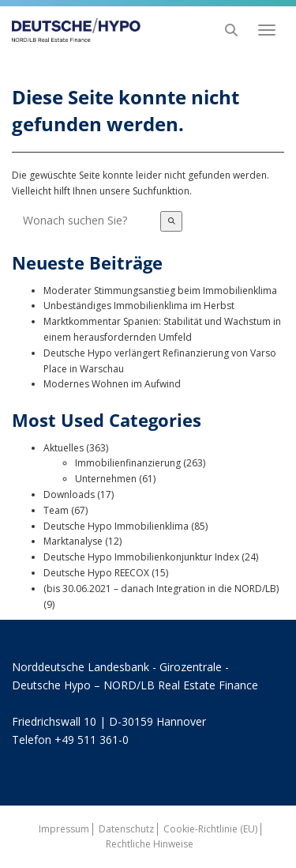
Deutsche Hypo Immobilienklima (116, 526)
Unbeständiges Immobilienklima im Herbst (139, 306)
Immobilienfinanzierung (128, 463)
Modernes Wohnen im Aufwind (112, 384)
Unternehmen (106, 479)
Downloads (69, 494)
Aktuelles (64, 448)
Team (56, 510)
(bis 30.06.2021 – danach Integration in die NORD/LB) (161, 589)
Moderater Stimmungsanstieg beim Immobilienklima (160, 291)
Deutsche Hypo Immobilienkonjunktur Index (141, 557)
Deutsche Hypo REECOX (96, 573)
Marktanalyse (73, 541)
